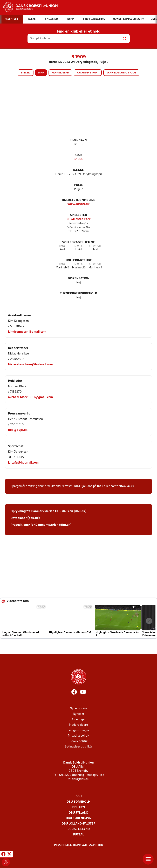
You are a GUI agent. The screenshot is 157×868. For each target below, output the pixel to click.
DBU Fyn (79, 807)
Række (78, 170)
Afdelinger (78, 719)
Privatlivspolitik (78, 736)
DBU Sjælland (79, 829)
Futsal (78, 835)
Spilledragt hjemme (78, 242)
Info (41, 73)
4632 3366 (127, 486)
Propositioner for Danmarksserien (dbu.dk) (41, 525)
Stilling (26, 73)
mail (100, 486)
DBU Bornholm (79, 802)
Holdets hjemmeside (78, 200)
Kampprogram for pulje (121, 73)
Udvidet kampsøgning (128, 19)
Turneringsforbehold (78, 294)
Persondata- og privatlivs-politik (79, 845)
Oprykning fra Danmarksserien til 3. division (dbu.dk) (48, 511)
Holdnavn (79, 140)
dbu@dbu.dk (81, 779)
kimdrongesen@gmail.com (27, 332)
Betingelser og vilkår (79, 747)
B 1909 (79, 159)
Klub (78, 155)
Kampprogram (60, 73)
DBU (79, 797)
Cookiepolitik (79, 741)
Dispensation (79, 279)
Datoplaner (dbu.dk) (25, 518)
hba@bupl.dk (18, 430)
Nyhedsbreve (79, 709)
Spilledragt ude (79, 261)
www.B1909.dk (78, 204)
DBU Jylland (78, 813)
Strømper (95, 246)
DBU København (79, 818)
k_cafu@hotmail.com (23, 463)
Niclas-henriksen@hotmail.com (30, 365)
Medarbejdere (78, 725)
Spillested (78, 215)
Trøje (62, 246)
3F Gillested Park (79, 219)
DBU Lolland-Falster (79, 824)
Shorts (78, 246)
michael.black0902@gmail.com (30, 397)
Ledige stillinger (78, 730)
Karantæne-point (88, 73)
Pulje (79, 185)
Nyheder (79, 714)
